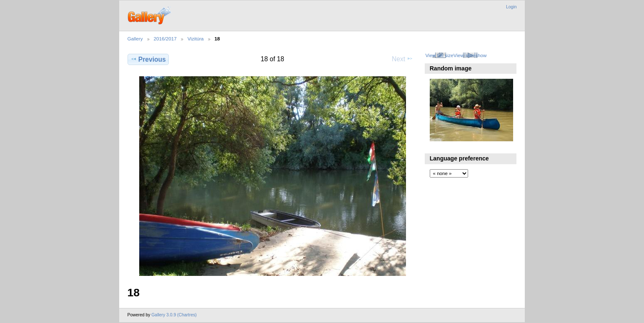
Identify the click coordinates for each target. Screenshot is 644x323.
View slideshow (470, 55)
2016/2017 (165, 39)
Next (402, 59)
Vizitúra (196, 39)
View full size (439, 55)
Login (511, 7)
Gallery (135, 39)
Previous (148, 59)
